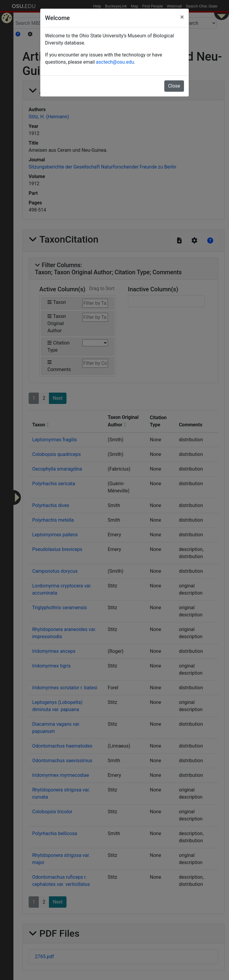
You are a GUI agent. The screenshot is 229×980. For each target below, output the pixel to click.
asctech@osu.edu (115, 62)
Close (174, 86)
